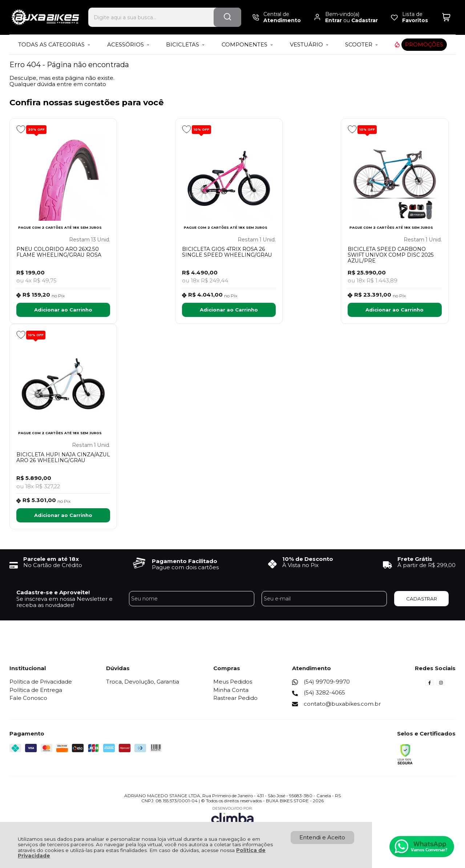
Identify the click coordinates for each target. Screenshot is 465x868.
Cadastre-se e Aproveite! (53, 593)
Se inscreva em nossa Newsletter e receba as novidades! (64, 603)
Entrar (333, 20)
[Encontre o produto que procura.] (227, 17)
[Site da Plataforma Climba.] (232, 817)
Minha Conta (231, 691)
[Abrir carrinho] (446, 17)
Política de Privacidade (41, 683)
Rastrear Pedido (235, 699)
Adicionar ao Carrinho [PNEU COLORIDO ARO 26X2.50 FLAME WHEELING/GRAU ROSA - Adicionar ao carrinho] (62, 310)
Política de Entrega (36, 691)
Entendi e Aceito (322, 837)
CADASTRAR (422, 599)
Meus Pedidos (233, 683)
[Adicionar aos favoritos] (21, 129)
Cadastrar (365, 20)
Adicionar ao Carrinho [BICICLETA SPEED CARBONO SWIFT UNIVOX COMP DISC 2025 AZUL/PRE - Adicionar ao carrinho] (395, 310)
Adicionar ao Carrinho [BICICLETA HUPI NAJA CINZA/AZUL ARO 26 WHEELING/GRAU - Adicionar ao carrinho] (62, 516)
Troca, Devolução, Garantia (143, 683)
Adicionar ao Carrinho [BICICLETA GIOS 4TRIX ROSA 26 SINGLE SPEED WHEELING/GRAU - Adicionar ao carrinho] (229, 310)
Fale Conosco (28, 699)
